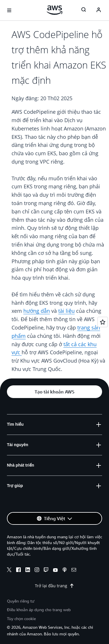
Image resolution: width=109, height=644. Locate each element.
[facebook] (18, 571)
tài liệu (66, 311)
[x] (9, 571)
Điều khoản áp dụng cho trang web (39, 610)
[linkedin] (28, 571)
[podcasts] (65, 571)
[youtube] (55, 571)
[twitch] (46, 571)
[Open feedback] (103, 322)
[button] (54, 392)
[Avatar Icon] (99, 10)
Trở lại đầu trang (54, 586)
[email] (74, 571)
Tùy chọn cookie (21, 619)
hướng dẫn (37, 311)
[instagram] (37, 571)
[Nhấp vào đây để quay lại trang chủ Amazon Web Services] (55, 10)
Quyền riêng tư (21, 601)
